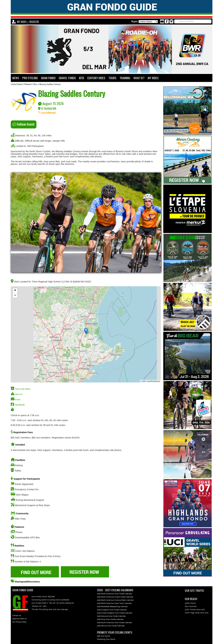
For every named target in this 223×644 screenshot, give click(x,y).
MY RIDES (22, 22)
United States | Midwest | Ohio (24, 84)
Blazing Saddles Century (50, 84)
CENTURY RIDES (96, 78)
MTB (81, 78)
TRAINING (125, 78)
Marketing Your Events (106, 639)
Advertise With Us (20, 619)
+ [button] (15, 291)
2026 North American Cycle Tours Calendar (114, 603)
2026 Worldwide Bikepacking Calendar (112, 607)
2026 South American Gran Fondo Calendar (115, 623)
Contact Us (17, 616)
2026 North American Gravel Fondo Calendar (115, 597)
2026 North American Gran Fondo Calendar (115, 594)
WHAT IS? (139, 78)
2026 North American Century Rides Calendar (115, 600)
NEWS (16, 78)
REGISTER (34, 22)
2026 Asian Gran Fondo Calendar (110, 619)
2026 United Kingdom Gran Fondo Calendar (115, 613)
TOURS (112, 78)
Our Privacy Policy (19, 622)
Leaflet (144, 381)
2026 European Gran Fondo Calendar (112, 610)
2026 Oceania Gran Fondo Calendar (111, 616)
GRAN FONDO (48, 78)
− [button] (15, 296)
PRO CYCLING (30, 78)
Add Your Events (104, 636)
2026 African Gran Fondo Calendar (111, 626)
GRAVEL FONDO (67, 78)
